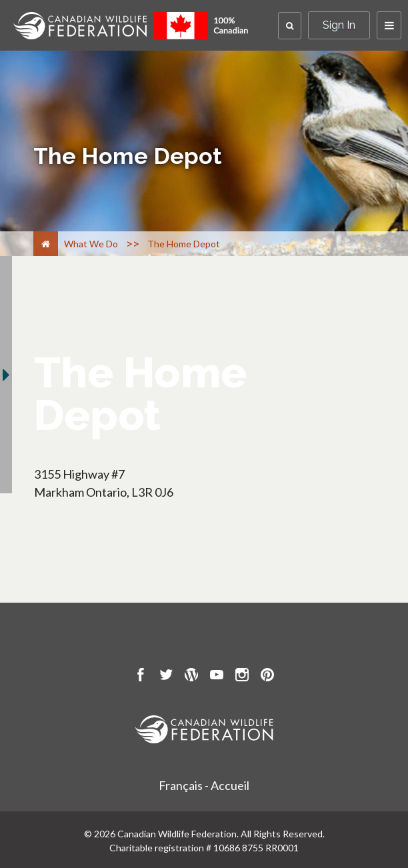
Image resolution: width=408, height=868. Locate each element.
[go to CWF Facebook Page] (141, 677)
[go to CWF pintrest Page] (267, 677)
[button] (290, 26)
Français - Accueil (204, 785)
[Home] (46, 244)
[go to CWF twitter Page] (166, 677)
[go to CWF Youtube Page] (217, 677)
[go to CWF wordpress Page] (191, 677)
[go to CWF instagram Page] (242, 677)
